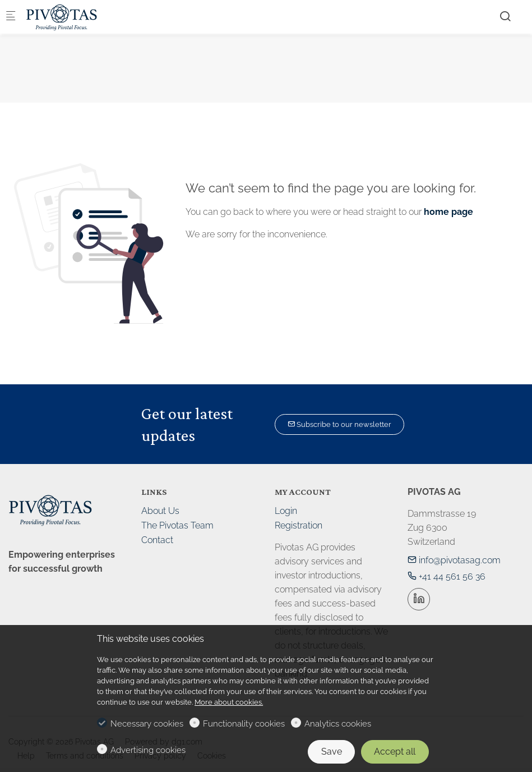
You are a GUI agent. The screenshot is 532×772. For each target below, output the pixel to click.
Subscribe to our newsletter (339, 424)
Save (332, 752)
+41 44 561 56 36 (447, 576)
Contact (157, 540)
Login (286, 511)
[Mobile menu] (11, 17)
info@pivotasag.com (454, 560)
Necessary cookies (147, 724)
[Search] (505, 16)
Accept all (395, 752)
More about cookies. (229, 702)
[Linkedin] (419, 599)
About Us (160, 511)
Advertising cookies (148, 750)
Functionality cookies (244, 724)
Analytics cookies (338, 724)
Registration (299, 525)
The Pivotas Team (177, 525)
